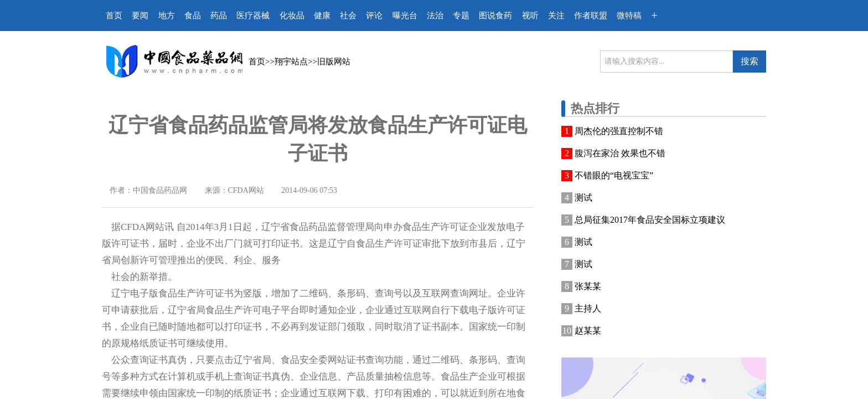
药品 (219, 16)
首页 (114, 16)
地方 (167, 16)
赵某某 (588, 331)
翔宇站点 (291, 62)
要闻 (140, 16)
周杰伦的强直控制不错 (619, 131)
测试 (583, 198)
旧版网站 (334, 62)
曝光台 (405, 16)
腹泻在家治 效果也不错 (620, 153)
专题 (461, 16)
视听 (530, 16)
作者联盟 (591, 16)
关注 (556, 16)
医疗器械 (253, 16)
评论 (374, 16)
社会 (348, 16)
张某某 (588, 286)
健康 (322, 16)
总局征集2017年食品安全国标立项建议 (650, 220)
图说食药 (495, 16)
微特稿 (629, 16)
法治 (435, 16)
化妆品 (292, 16)
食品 (193, 16)
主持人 (588, 308)
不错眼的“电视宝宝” (614, 175)
